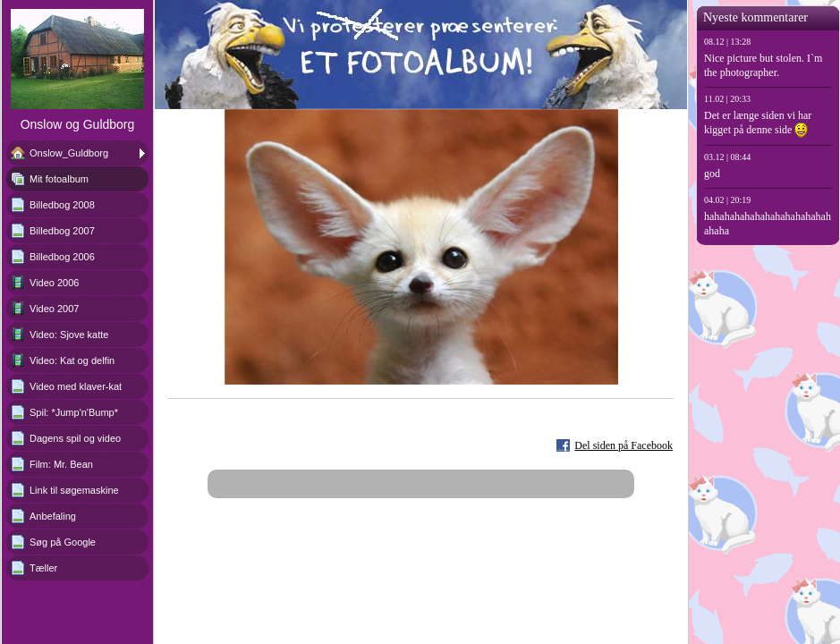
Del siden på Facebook (624, 445)
